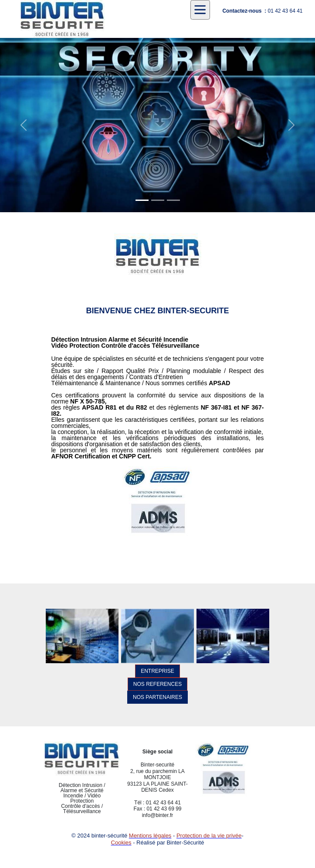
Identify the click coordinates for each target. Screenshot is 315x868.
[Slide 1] (142, 200)
